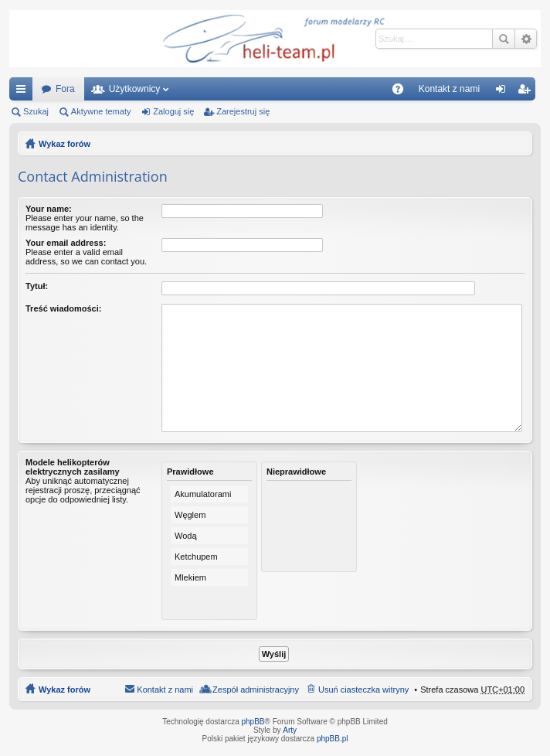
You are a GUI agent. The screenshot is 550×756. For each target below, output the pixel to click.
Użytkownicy (135, 89)
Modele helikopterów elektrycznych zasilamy (73, 467)
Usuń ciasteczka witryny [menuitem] (363, 690)
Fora (65, 89)
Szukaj (504, 39)
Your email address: (66, 243)
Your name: (49, 209)
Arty (290, 730)
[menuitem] (449, 89)
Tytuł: (37, 286)
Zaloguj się (173, 111)
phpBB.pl (333, 739)
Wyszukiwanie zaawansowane (526, 39)
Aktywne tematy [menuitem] (101, 111)
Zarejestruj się (243, 111)
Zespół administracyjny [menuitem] (256, 690)
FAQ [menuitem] (402, 92)
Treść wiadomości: (63, 308)
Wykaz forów (65, 144)
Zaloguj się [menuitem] (504, 92)
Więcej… (24, 92)
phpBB (253, 722)
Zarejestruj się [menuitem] (527, 92)
